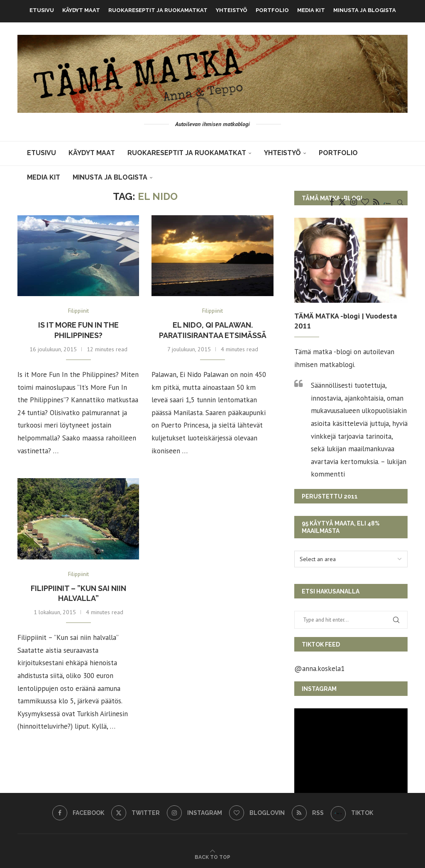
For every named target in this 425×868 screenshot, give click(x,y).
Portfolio (272, 10)
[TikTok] (387, 202)
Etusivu (42, 10)
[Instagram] (354, 202)
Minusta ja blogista (365, 10)
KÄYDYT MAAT (81, 10)
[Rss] (376, 202)
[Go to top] (212, 856)
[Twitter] (342, 202)
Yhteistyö (232, 10)
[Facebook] (332, 202)
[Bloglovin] (365, 202)
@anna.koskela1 (319, 669)
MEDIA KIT (311, 10)
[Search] (400, 202)
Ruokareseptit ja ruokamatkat (158, 10)
